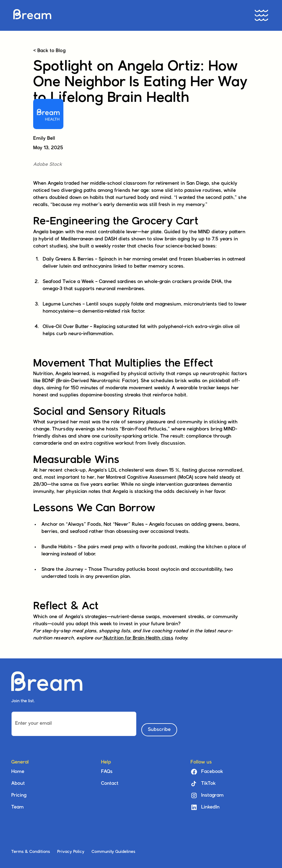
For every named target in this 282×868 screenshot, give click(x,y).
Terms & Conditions (31, 852)
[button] (262, 15)
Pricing (19, 795)
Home (18, 772)
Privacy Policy (71, 852)
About (18, 784)
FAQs (107, 772)
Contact (110, 784)
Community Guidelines (113, 852)
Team (17, 807)
